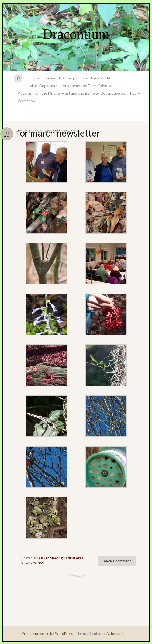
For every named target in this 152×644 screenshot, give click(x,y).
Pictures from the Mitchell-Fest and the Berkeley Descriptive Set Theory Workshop (79, 97)
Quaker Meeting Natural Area (60, 558)
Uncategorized (33, 562)
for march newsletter (58, 133)
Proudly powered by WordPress (47, 633)
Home (35, 78)
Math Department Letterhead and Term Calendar (71, 86)
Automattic (115, 633)
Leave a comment (117, 561)
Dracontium (76, 34)
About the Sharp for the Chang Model (79, 78)
